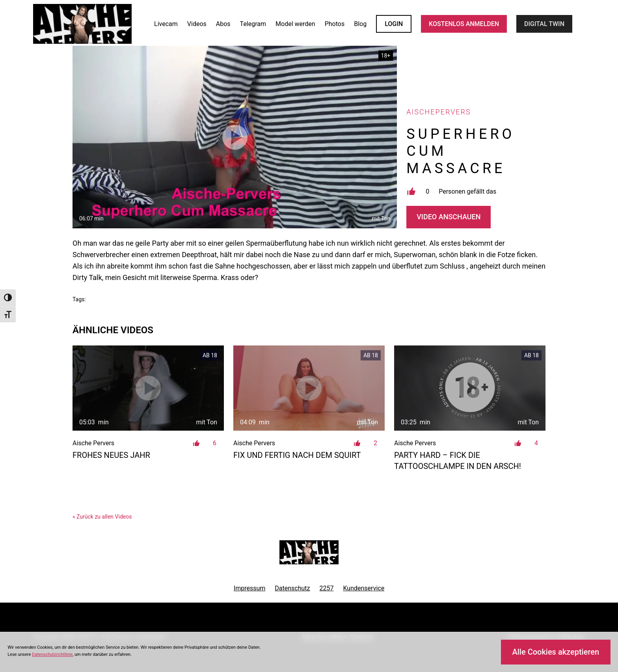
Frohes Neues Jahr (111, 455)
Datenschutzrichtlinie (52, 654)
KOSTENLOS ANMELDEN (464, 24)
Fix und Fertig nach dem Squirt (297, 455)
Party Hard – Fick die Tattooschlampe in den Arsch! (458, 461)
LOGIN (394, 24)
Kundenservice (364, 588)
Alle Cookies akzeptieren (556, 652)
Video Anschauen (449, 217)
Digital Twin (544, 24)
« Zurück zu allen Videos (102, 517)
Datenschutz (292, 588)
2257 (327, 588)
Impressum (250, 588)
